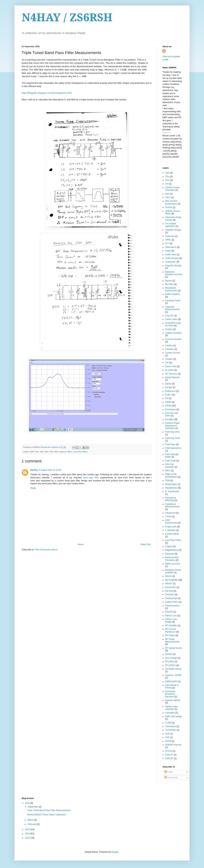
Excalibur (170, 419)
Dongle (169, 387)
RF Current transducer (171, 630)
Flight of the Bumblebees (171, 475)
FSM (167, 480)
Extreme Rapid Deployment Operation (172, 426)
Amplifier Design (173, 230)
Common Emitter (173, 339)
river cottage (171, 658)
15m (167, 177)
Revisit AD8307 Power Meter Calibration (46, 815)
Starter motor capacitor (172, 708)
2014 (28, 834)
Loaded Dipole (172, 534)
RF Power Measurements (172, 640)
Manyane (170, 554)
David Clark (171, 366)
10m (167, 173)
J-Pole (168, 517)
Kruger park (171, 527)
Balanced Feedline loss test (174, 273)
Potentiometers (172, 606)
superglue (170, 713)
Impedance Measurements (172, 505)
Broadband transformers (171, 289)
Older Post (146, 544)
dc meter (169, 370)
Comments (171, 778)
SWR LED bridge (173, 716)
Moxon (168, 576)
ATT (167, 243)
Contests (169, 349)
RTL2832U (170, 665)
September (33, 807)
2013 (28, 838)
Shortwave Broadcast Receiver (170, 694)
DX (167, 398)
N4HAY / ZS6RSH (67, 17)
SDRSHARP (171, 682)
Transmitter (171, 730)
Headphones (171, 488)
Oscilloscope (171, 598)
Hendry (34, 470)
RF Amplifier (171, 626)
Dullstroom (170, 391)
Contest (169, 346)
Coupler (169, 359)
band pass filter (91, 478)
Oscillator (170, 595)
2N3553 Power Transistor (172, 189)
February (32, 824)
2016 (28, 803)
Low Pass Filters (80, 452)
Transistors (171, 726)
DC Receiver (171, 374)
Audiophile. (171, 262)
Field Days (170, 444)
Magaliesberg (172, 550)
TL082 (168, 723)
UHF (167, 734)
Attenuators (171, 247)
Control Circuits (173, 353)
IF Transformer (172, 491)
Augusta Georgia (173, 266)
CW (167, 363)
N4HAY (169, 584)
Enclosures (171, 409)
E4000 (168, 402)
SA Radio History (173, 669)
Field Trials (170, 461)
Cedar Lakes (171, 319)
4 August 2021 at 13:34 (50, 470)
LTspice (169, 546)
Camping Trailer (173, 301)
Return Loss (171, 616)
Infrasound (170, 513)
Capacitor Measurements (172, 308)
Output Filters (172, 602)
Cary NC (169, 316)
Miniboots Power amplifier (173, 571)
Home (81, 544)
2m (167, 184)
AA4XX (169, 207)
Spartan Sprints (173, 700)
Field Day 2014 (172, 432)
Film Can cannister (170, 466)
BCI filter (169, 284)
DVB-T (168, 395)
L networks (170, 530)
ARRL (168, 240)
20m (167, 180)
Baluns (169, 281)
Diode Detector (172, 377)
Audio (168, 251)
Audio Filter (171, 255)
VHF (167, 737)
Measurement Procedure (172, 559)
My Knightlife (171, 580)
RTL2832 (170, 662)
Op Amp (169, 591)
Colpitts (169, 329)
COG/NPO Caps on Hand (173, 324)
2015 (28, 829)
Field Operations (173, 448)
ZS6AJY (169, 755)
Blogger (115, 852)
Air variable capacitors (171, 225)
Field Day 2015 (172, 438)
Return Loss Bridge (171, 620)
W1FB (168, 741)
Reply (33, 488)
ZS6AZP (169, 758)
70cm (168, 197)
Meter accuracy (173, 564)
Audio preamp (172, 258)
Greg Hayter (171, 484)
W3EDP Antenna (173, 745)
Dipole (168, 384)
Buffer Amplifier (172, 294)
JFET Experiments (171, 522)
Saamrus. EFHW (173, 675)
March (31, 820)
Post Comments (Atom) (46, 550)
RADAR (169, 612)
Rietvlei (169, 654)
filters (70, 452)
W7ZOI (169, 751)
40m (167, 194)
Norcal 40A (171, 587)
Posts (169, 772)
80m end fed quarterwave (171, 202)
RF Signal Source (174, 648)
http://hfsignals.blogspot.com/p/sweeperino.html (47, 93)
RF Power (170, 635)
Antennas (170, 236)
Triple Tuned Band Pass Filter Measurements (49, 810)
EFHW (168, 406)
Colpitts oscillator (173, 333)
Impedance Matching (171, 499)
